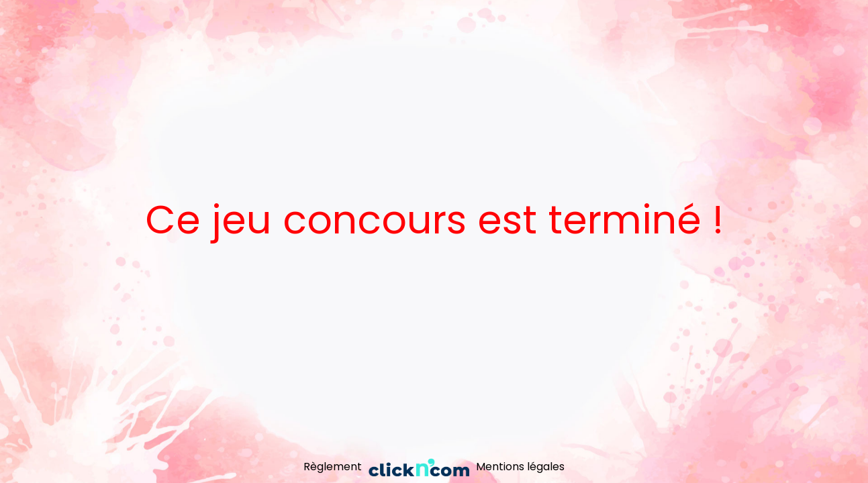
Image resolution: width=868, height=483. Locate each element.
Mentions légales (520, 467)
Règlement (333, 467)
